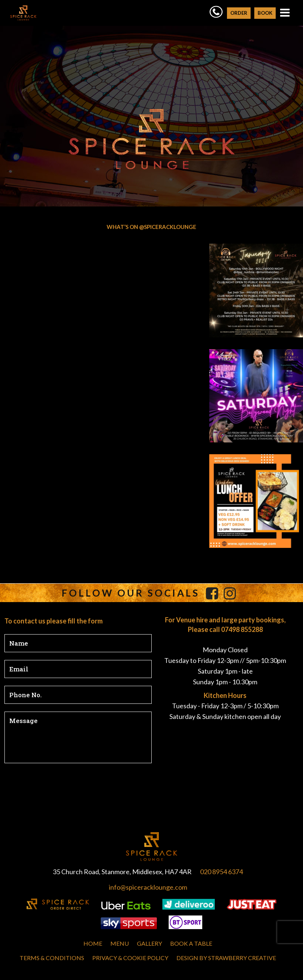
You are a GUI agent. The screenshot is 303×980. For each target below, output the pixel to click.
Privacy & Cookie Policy (130, 958)
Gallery (149, 943)
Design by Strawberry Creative (226, 958)
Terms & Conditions (52, 958)
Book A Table (191, 943)
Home (93, 943)
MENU (120, 943)
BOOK (265, 13)
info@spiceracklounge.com (148, 887)
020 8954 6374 (221, 872)
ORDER (239, 13)
